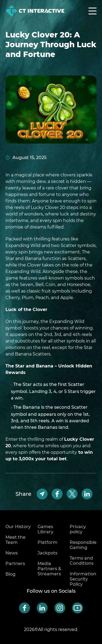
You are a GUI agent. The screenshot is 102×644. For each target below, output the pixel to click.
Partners (15, 564)
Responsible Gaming (83, 545)
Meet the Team (16, 540)
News (12, 553)
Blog (10, 574)
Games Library (45, 529)
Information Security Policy (83, 579)
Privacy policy (78, 529)
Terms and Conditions (82, 561)
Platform (47, 542)
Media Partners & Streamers (49, 569)
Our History (18, 527)
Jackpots (47, 553)
